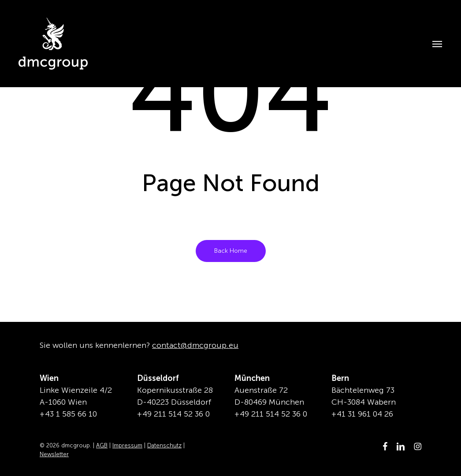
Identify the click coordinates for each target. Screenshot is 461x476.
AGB (102, 445)
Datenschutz (164, 445)
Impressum (127, 445)
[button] (432, 44)
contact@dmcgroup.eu (195, 345)
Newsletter (54, 454)
